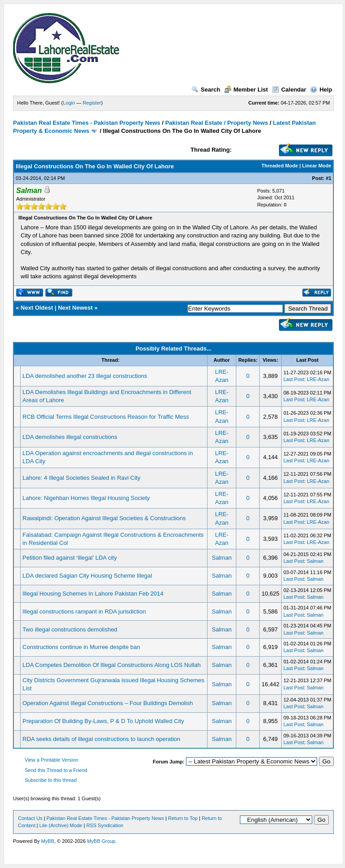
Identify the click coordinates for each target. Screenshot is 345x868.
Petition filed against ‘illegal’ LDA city (70, 558)
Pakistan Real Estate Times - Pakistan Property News (87, 123)
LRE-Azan (318, 379)
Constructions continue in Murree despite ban (81, 647)
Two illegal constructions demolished (70, 629)
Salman (222, 558)
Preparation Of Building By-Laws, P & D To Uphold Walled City (103, 721)
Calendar (289, 90)
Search (206, 90)
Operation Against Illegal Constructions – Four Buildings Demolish (108, 703)
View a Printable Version (51, 760)
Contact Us (30, 818)
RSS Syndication (105, 825)
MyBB (47, 841)
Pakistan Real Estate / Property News (217, 123)
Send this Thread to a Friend (56, 770)
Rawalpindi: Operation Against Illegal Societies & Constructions (104, 518)
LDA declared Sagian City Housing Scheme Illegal (87, 576)
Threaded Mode (280, 166)
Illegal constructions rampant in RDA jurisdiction (84, 612)
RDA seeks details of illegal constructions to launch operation (101, 739)
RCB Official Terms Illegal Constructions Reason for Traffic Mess (106, 417)
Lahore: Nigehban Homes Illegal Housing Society (86, 498)
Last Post (294, 379)
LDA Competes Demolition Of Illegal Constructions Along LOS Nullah (112, 665)
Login (69, 103)
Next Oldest (37, 308)
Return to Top (183, 818)
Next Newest (75, 308)
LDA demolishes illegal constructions (70, 437)
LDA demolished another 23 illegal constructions (85, 376)
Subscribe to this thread (51, 780)
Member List (246, 90)
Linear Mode (317, 166)
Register (92, 103)
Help (321, 90)
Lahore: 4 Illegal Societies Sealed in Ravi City (81, 478)
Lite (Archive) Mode (61, 825)
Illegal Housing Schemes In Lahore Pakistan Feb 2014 (93, 594)
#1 (328, 178)
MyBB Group (101, 841)
